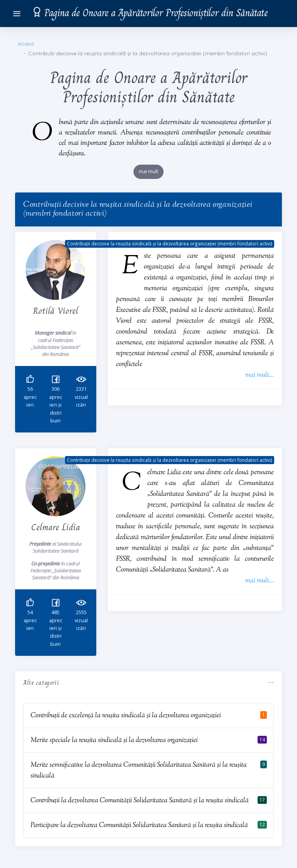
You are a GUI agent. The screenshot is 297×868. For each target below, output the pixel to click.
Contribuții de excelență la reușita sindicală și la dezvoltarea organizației (126, 716)
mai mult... (259, 375)
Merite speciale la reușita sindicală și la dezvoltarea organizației (114, 740)
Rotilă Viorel (55, 311)
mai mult (148, 171)
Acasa (26, 44)
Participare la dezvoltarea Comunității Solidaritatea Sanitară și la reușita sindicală (139, 825)
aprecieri (30, 397)
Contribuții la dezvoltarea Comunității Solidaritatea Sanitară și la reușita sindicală (140, 801)
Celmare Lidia (56, 527)
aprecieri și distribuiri (56, 405)
